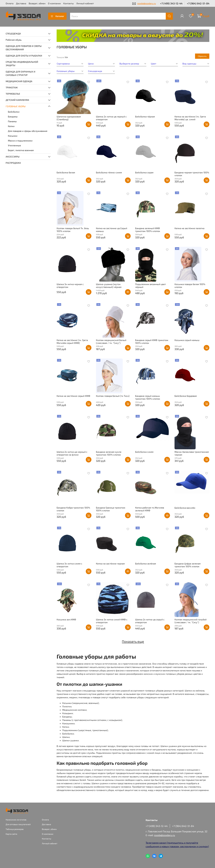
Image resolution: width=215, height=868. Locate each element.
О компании (54, 3)
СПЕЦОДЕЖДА (13, 33)
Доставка (21, 3)
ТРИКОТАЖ (12, 87)
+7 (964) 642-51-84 (198, 3)
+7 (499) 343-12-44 (171, 3)
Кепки (11, 126)
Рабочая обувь (14, 40)
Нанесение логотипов (16, 820)
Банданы (13, 116)
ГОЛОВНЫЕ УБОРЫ (16, 106)
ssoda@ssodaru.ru (147, 3)
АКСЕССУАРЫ (13, 157)
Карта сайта (11, 834)
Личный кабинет (85, 3)
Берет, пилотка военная (21, 150)
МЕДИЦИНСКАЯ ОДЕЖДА (19, 81)
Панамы (12, 121)
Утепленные (14, 145)
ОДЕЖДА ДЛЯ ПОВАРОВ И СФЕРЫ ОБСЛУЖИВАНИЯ (24, 48)
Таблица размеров (15, 829)
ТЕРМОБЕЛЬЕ (13, 94)
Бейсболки (14, 112)
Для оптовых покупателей (18, 824)
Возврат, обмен (37, 3)
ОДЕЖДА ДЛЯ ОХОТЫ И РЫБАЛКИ (24, 56)
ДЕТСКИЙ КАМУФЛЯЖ (17, 100)
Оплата (10, 3)
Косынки (13, 136)
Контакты (69, 3)
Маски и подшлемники (20, 141)
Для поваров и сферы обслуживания (28, 131)
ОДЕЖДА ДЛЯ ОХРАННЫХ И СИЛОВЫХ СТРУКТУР (20, 73)
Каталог (57, 16)
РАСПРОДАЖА (13, 163)
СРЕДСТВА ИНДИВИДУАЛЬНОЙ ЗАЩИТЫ (22, 64)
